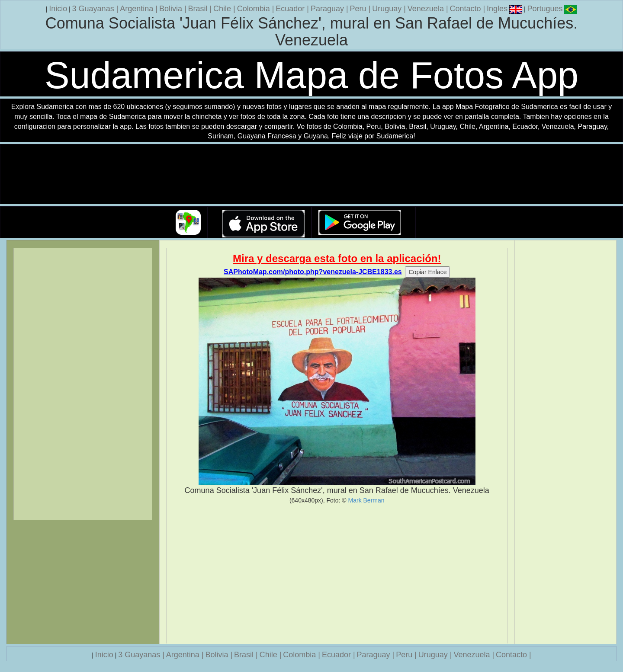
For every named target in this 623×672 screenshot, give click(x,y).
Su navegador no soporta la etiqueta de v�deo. (311, 174)
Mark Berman (366, 500)
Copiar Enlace (427, 272)
